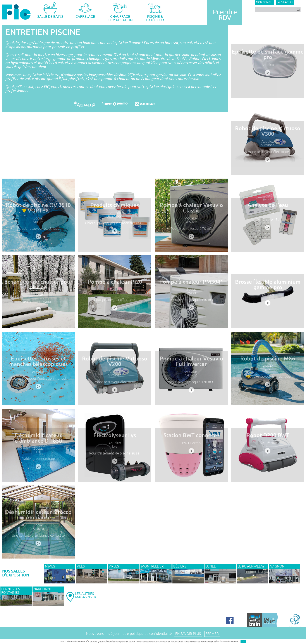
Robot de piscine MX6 (268, 363)
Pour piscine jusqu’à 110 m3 (191, 302)
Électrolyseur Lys (115, 439)
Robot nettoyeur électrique (268, 152)
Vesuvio (191, 225)
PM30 (191, 296)
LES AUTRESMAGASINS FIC (86, 595)
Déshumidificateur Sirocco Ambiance (38, 519)
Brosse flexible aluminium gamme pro (268, 288)
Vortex (38, 225)
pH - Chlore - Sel (268, 223)
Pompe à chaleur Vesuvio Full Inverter (191, 365)
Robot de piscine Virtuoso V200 (115, 365)
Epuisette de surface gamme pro (268, 54)
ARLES (114, 566)
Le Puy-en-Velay (251, 566)
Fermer (212, 634)
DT (38, 455)
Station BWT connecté (191, 439)
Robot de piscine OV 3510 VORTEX (38, 212)
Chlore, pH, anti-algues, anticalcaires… (115, 226)
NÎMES (50, 566)
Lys (115, 450)
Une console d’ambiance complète (38, 538)
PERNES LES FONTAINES (11, 591)
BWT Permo (191, 446)
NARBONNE (43, 589)
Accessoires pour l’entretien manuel (38, 381)
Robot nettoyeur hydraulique (268, 379)
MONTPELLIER (152, 566)
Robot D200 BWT (268, 439)
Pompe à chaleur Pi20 (115, 286)
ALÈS (81, 566)
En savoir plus (188, 634)
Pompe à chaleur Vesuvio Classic (191, 212)
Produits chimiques (115, 209)
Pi (115, 296)
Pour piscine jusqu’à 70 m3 (191, 231)
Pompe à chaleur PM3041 (191, 286)
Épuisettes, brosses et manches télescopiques (38, 365)
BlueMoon (115, 220)
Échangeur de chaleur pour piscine (38, 288)
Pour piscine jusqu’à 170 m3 (191, 384)
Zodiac (38, 221)
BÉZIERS (180, 566)
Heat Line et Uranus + (38, 304)
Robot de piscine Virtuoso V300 (268, 131)
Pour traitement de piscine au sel (115, 456)
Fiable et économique (38, 461)
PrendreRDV (225, 15)
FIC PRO (295, 621)
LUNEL (211, 566)
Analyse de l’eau (268, 209)
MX (268, 373)
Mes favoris (285, 2)
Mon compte (265, 2)
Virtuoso (268, 145)
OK (243, 641)
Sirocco (38, 532)
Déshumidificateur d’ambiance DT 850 (38, 442)
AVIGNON (277, 566)
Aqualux (268, 65)
